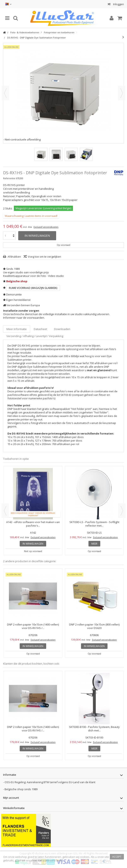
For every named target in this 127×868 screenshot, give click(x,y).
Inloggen (118, 4)
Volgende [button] (122, 93)
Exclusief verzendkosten (46, 227)
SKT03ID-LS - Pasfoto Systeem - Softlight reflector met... (94, 524)
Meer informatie (17, 329)
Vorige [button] (5, 93)
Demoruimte (14, 294)
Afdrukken (14, 257)
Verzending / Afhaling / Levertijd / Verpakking (35, 336)
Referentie (9, 178)
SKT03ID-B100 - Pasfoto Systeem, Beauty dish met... (94, 729)
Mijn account (11, 798)
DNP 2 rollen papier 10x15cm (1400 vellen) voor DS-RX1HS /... (33, 626)
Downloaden (62, 329)
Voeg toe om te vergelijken (44, 257)
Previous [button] (5, 511)
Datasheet (40, 329)
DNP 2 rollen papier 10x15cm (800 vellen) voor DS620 (94, 626)
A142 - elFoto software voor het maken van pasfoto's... (33, 524)
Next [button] (122, 511)
